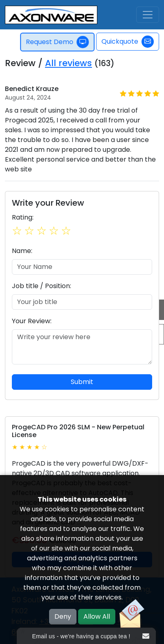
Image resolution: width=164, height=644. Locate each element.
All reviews (69, 63)
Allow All (97, 616)
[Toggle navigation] (148, 15)
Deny (63, 616)
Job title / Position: (42, 286)
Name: (22, 251)
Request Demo (58, 42)
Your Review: (32, 321)
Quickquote (128, 42)
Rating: (23, 217)
